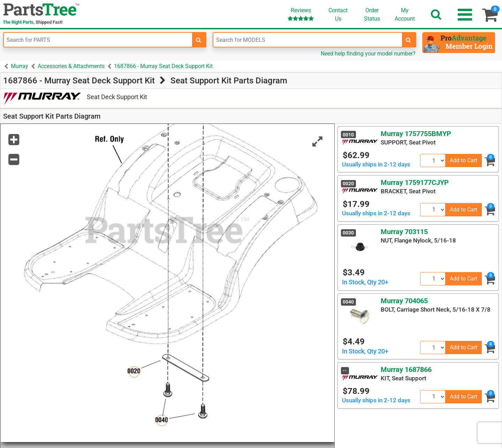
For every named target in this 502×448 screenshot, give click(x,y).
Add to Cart (463, 160)
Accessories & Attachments (71, 66)
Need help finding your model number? (368, 54)
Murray (20, 66)
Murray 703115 (404, 232)
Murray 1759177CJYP (415, 182)
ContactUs (338, 14)
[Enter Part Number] (98, 40)
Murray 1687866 (406, 369)
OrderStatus (372, 14)
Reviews (301, 14)
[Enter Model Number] (307, 40)
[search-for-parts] (199, 40)
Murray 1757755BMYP (416, 134)
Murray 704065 (404, 301)
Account (405, 14)
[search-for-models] (409, 40)
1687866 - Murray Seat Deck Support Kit (163, 66)
